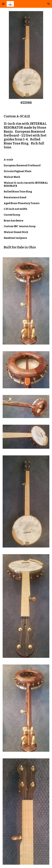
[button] (3, 4)
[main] (26, 103)
